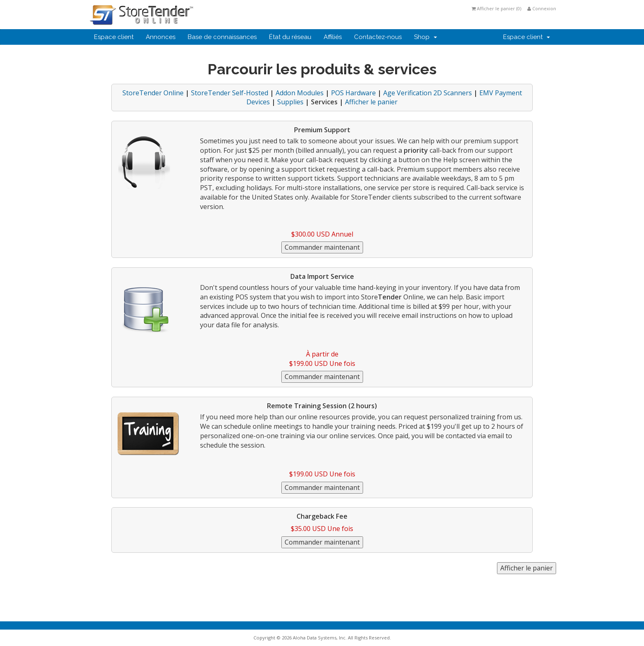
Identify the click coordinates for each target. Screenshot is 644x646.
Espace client (114, 37)
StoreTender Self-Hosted (230, 93)
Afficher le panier (371, 102)
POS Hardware (353, 93)
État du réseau (290, 37)
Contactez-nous (378, 37)
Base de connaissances (222, 37)
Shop (425, 37)
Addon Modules (300, 93)
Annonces (161, 37)
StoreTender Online (153, 93)
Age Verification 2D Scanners (428, 93)
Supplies (290, 102)
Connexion (542, 8)
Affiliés (333, 37)
